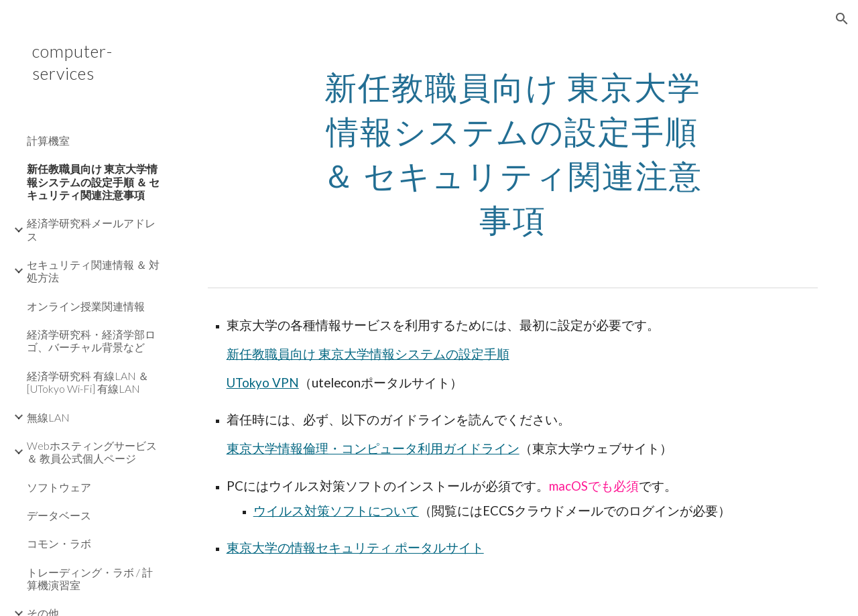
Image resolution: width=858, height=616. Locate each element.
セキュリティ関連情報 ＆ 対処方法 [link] (93, 271)
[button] (842, 19)
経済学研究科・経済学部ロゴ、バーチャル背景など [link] (91, 341)
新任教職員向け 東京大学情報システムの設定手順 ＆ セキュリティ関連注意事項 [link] (93, 182)
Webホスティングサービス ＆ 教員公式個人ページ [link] (92, 452)
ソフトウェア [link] (59, 487)
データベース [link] (59, 515)
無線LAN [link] (48, 417)
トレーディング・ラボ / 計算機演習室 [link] (90, 578)
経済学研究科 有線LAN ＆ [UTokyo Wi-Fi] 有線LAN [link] (88, 382)
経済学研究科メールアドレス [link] (91, 229)
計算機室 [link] (48, 140)
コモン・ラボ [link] (59, 543)
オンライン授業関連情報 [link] (86, 306)
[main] (512, 150)
